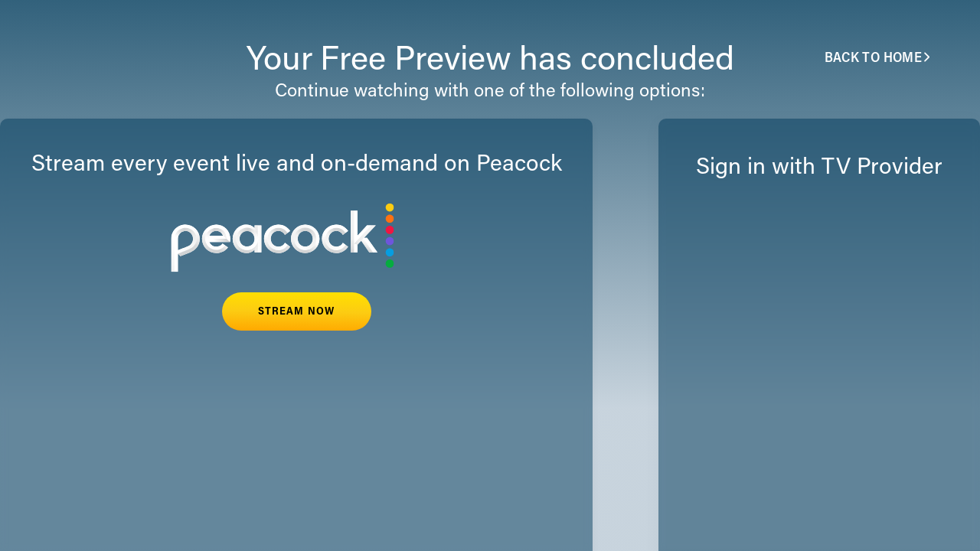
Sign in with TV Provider (819, 168)
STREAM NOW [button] (296, 312)
